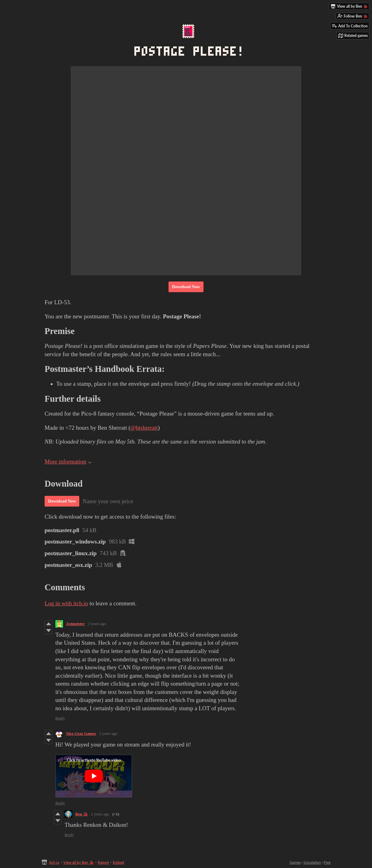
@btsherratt (144, 428)
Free (327, 862)
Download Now (186, 287)
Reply (60, 718)
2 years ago (97, 624)
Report (103, 862)
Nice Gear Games (81, 733)
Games (295, 862)
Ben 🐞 (82, 814)
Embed (119, 862)
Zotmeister (75, 624)
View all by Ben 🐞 (79, 862)
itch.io (54, 862)
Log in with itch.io (66, 603)
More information (68, 462)
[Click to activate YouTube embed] (94, 776)
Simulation (312, 862)
